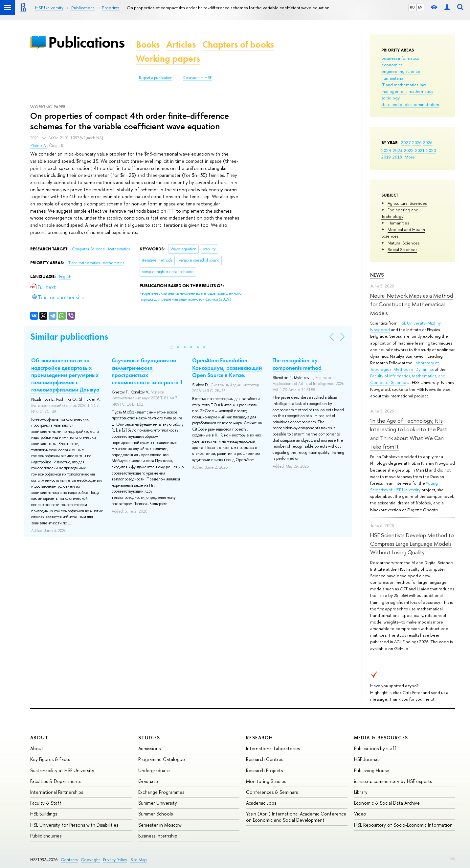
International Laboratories (273, 748)
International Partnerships (57, 792)
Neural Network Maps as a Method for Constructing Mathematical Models (412, 304)
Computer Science (89, 249)
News (377, 275)
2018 (397, 157)
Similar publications (69, 337)
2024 (386, 150)
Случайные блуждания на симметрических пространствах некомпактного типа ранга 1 (147, 371)
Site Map (139, 860)
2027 (406, 142)
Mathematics (119, 249)
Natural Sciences (403, 243)
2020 (431, 150)
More (410, 157)
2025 (428, 142)
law (423, 85)
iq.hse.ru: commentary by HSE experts (393, 781)
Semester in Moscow (160, 825)
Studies (149, 738)
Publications (86, 42)
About (39, 738)
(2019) (190, 296)
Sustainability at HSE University (62, 770)
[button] (171, 347)
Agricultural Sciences (407, 203)
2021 (420, 150)
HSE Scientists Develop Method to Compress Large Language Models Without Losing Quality (412, 544)
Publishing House (372, 770)
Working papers (168, 59)
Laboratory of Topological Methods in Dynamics (404, 366)
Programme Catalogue (162, 759)
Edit (452, 858)
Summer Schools (156, 814)
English (65, 277)
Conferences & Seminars (272, 792)
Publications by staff (375, 748)
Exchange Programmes (161, 792)
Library (361, 792)
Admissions (149, 748)
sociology (391, 98)
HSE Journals (367, 759)
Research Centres (265, 759)
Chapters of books (238, 44)
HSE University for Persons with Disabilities (74, 825)
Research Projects (264, 770)
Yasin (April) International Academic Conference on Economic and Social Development (296, 817)
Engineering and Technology (400, 213)
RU (412, 7)
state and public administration (410, 104)
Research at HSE (198, 78)
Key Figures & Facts (50, 759)
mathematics (421, 91)
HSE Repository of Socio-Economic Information (403, 825)
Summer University (158, 803)
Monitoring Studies (266, 781)
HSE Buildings (44, 814)
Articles (181, 44)
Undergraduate (154, 770)
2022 (409, 150)
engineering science (401, 71)
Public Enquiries (46, 836)
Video (360, 814)
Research (259, 738)
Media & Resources (381, 738)
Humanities (398, 223)
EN (420, 7)
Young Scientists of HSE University (404, 486)
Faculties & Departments (56, 781)
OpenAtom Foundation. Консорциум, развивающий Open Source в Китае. (227, 368)
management (394, 91)
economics (392, 65)
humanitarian (393, 78)
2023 (398, 150)
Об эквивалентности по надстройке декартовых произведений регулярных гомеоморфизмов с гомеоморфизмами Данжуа (65, 375)
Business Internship (158, 836)
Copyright (90, 860)
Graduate (148, 781)
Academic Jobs (261, 803)
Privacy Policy (115, 860)
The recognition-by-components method (297, 364)
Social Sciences (402, 249)
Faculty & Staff (46, 803)
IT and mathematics (400, 85)
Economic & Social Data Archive (387, 803)
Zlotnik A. (39, 146)
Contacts (69, 860)
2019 (386, 157)
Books (148, 44)
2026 (417, 142)
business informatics (400, 58)
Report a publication (156, 78)
